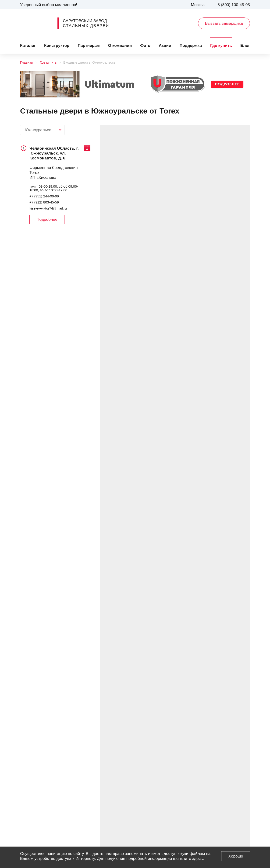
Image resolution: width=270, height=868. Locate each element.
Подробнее (47, 219)
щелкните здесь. (188, 858)
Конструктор (57, 45)
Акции (165, 45)
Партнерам (89, 45)
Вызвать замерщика (224, 23)
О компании (120, 45)
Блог (245, 45)
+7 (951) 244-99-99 (44, 196)
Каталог (28, 45)
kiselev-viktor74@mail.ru (48, 208)
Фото (145, 45)
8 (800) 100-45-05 (234, 5)
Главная (27, 62)
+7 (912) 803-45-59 (44, 202)
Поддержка (191, 45)
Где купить (221, 45)
